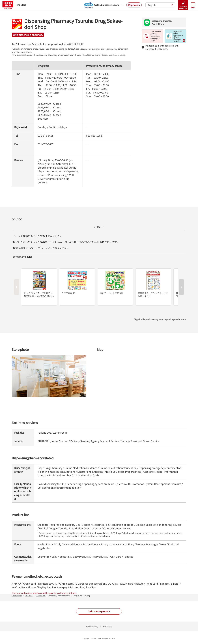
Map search (134, 5)
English (160, 5)
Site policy (107, 626)
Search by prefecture (183, 5)
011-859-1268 (94, 136)
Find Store (14, 5)
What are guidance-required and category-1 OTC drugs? (160, 47)
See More (43, 118)
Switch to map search (99, 611)
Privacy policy (92, 626)
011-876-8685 (46, 136)
